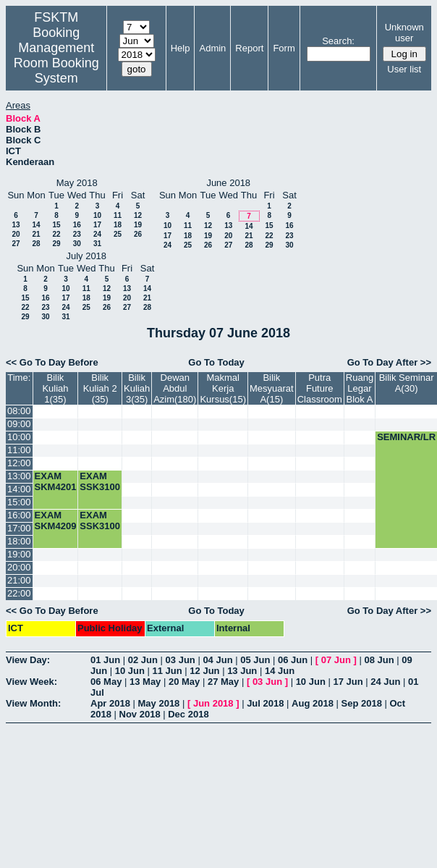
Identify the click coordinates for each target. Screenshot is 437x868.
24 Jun (385, 682)
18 (118, 225)
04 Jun (217, 660)
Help (181, 48)
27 (16, 244)
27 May (223, 682)
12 (138, 215)
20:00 (19, 567)
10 (97, 215)
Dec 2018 (188, 714)
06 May (106, 682)
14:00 (19, 489)
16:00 (19, 515)
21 (36, 234)
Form (284, 48)
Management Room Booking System (56, 63)
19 (138, 225)
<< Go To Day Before (52, 362)
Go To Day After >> (389, 362)
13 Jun (242, 671)
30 (77, 244)
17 (97, 225)
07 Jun (336, 660)
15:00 (19, 502)
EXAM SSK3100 (100, 481)
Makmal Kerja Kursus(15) (223, 388)
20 (16, 234)
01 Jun (105, 660)
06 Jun (293, 660)
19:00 (19, 554)
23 (77, 234)
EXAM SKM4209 (56, 521)
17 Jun (348, 682)
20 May (184, 682)
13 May (145, 682)
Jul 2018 (265, 703)
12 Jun (204, 671)
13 (16, 225)
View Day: (28, 660)
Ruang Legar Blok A (360, 388)
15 (56, 225)
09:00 (19, 424)
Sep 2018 (362, 703)
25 (118, 234)
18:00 (19, 541)
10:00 (19, 437)
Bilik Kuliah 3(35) (137, 388)
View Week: (31, 682)
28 (36, 244)
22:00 (19, 593)
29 (56, 244)
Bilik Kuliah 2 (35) (100, 388)
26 (138, 234)
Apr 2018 (110, 703)
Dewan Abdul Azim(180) (175, 388)
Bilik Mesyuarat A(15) (272, 388)
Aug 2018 (313, 703)
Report (249, 48)
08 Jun (379, 660)
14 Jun (280, 671)
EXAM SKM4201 (56, 481)
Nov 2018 (140, 714)
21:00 (19, 580)
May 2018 (159, 703)
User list (404, 69)
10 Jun (130, 671)
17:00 (19, 528)
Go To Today (216, 362)
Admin (212, 48)
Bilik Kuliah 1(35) (55, 388)
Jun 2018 (213, 703)
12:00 (19, 463)
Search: (338, 41)
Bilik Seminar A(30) (407, 383)
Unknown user (404, 33)
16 (77, 225)
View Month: (33, 703)
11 (118, 215)
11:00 (19, 450)
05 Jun (255, 660)
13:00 (19, 476)
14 (36, 225)
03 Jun (181, 660)
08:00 (19, 411)
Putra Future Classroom (320, 388)
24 (97, 234)
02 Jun (143, 660)
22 (56, 234)
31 (97, 244)
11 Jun (167, 671)
